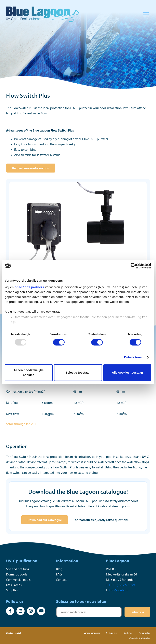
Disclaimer (128, 633)
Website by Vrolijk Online (139, 638)
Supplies (12, 590)
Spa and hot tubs (17, 569)
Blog (59, 569)
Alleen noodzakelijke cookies (29, 373)
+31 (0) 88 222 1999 (122, 585)
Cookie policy (112, 633)
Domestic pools (17, 574)
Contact (61, 580)
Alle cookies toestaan (127, 373)
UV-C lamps (14, 585)
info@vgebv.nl (119, 590)
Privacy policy (144, 633)
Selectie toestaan (78, 373)
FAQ (59, 574)
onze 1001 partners (29, 287)
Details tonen (134, 357)
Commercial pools (18, 580)
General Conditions (92, 633)
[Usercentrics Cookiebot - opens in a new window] (134, 266)
